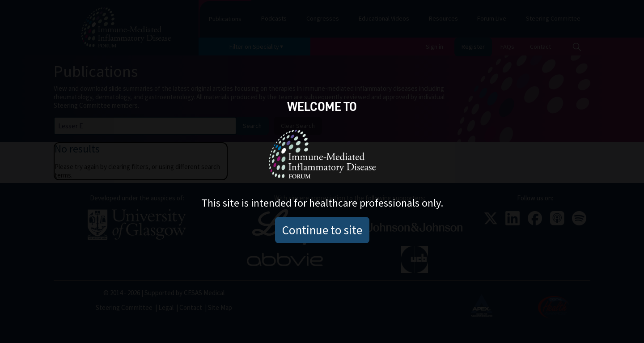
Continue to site (322, 230)
